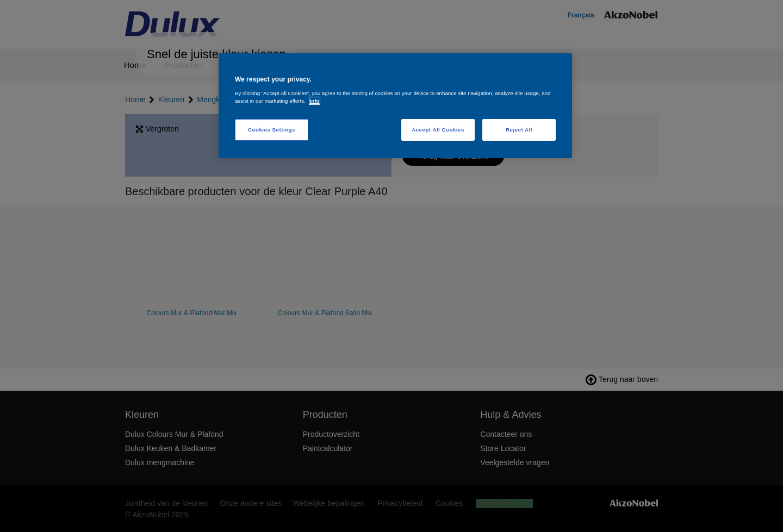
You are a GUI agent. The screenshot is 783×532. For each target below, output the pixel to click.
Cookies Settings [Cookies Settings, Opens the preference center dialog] (272, 130)
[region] (395, 106)
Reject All (519, 130)
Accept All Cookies (438, 130)
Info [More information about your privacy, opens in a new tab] (315, 101)
